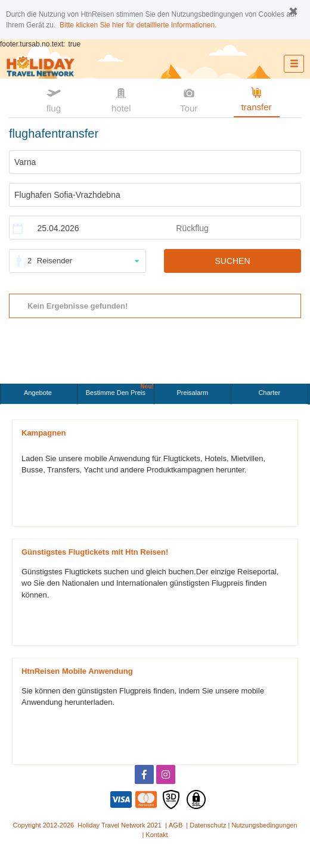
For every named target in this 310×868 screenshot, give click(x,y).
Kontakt (156, 835)
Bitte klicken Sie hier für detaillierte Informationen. (138, 25)
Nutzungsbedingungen (264, 825)
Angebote (39, 393)
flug (54, 99)
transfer (257, 98)
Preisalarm (193, 393)
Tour (189, 99)
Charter (269, 393)
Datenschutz (208, 825)
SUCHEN (232, 261)
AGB (176, 825)
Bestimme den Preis (120, 390)
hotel (121, 99)
